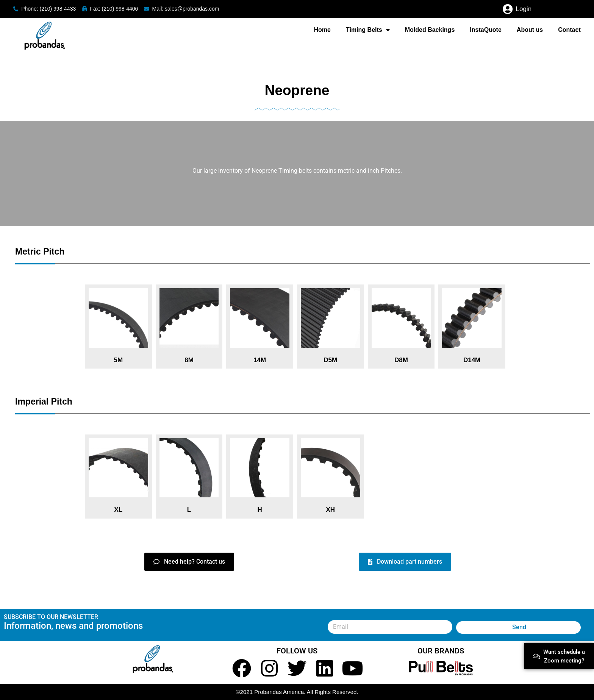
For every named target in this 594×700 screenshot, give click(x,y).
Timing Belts (368, 30)
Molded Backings (430, 30)
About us (530, 30)
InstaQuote (486, 30)
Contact (569, 30)
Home (322, 30)
